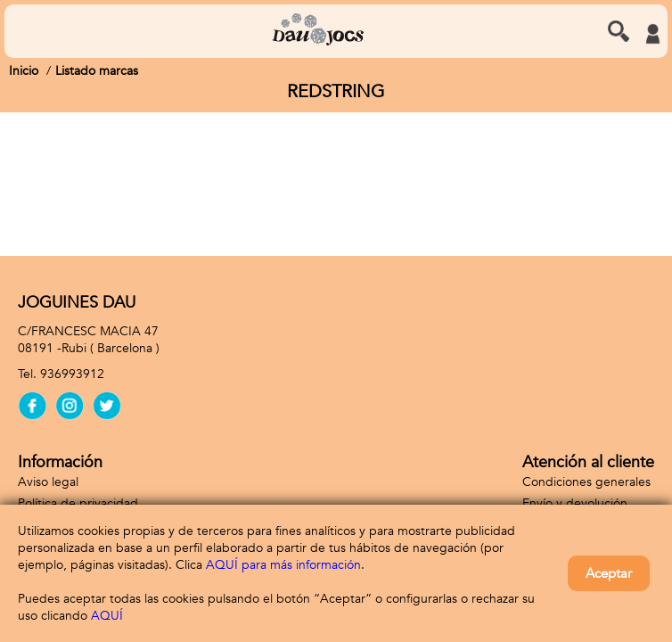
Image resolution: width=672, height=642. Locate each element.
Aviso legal (48, 482)
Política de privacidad (78, 503)
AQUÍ (107, 616)
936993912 (72, 374)
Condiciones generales (586, 482)
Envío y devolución (575, 503)
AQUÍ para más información (283, 565)
